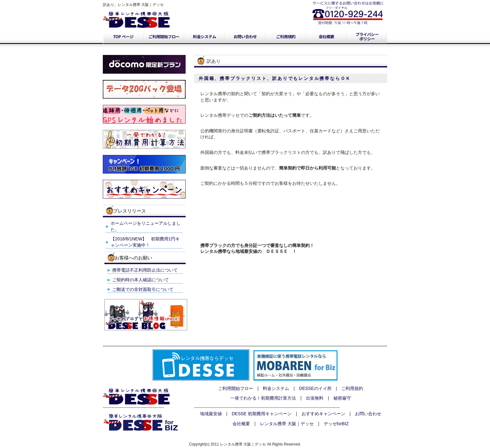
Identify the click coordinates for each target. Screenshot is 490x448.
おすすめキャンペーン (323, 414)
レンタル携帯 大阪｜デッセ (287, 424)
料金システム (204, 37)
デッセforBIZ (336, 424)
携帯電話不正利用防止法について (145, 270)
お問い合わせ (245, 37)
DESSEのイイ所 (315, 388)
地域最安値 (211, 414)
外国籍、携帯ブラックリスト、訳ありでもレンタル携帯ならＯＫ (275, 78)
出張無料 (315, 398)
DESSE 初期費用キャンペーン (262, 414)
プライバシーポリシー (367, 37)
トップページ (123, 37)
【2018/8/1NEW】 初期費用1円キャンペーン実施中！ (145, 242)
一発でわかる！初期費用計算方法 (263, 398)
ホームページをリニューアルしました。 (146, 226)
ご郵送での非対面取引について (143, 289)
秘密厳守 (342, 398)
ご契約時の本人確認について (141, 280)
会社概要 (326, 37)
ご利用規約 (286, 37)
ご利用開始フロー (164, 37)
